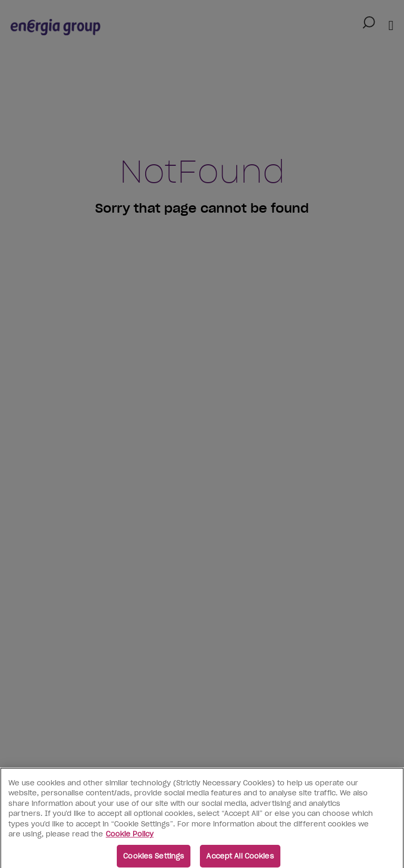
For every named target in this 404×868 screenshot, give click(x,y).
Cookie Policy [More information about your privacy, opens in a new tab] (130, 837)
